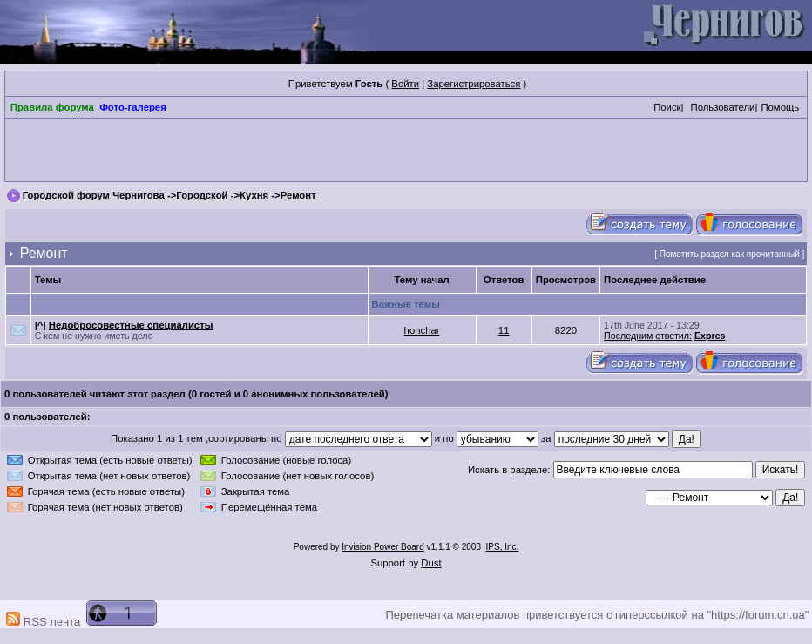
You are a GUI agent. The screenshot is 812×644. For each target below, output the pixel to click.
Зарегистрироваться (474, 84)
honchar (422, 330)
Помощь (780, 107)
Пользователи (723, 107)
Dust (431, 563)
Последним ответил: (648, 336)
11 (504, 330)
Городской (202, 195)
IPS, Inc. (503, 547)
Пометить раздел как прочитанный (730, 254)
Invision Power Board (383, 547)
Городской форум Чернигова (94, 195)
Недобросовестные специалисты (131, 325)
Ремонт (298, 195)
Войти (405, 84)
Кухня (254, 195)
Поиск (667, 107)
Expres (710, 336)
